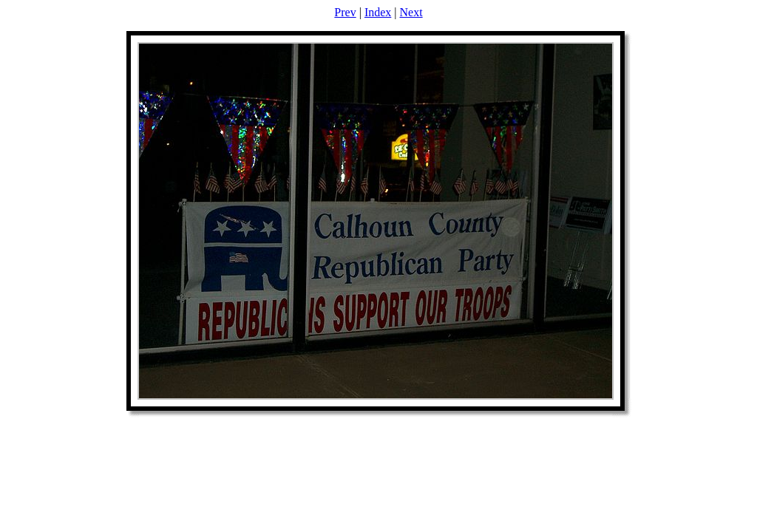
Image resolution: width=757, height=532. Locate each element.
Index (378, 12)
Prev (345, 12)
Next (411, 12)
